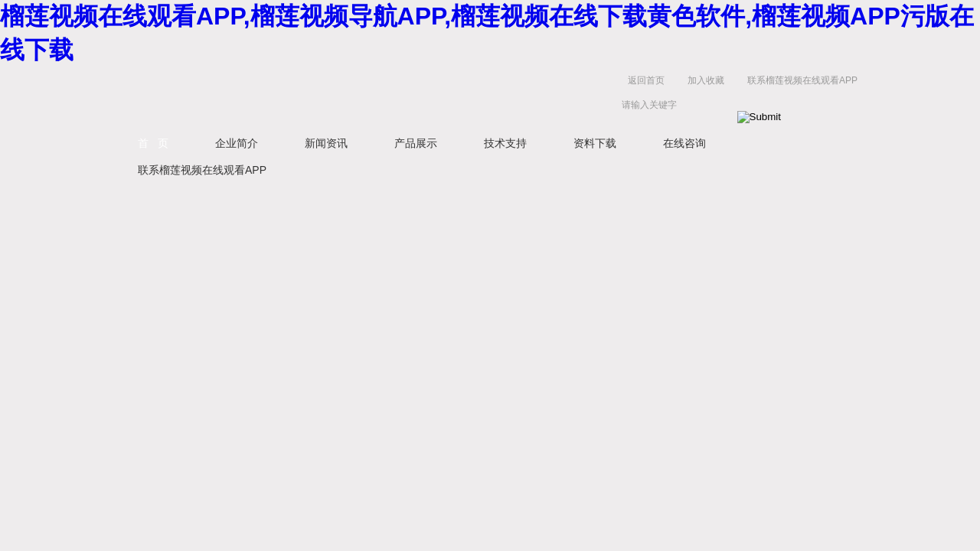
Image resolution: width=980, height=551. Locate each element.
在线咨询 (684, 143)
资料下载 (595, 143)
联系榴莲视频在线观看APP (802, 80)
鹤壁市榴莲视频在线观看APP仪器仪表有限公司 (268, 96)
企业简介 (237, 143)
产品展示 (416, 143)
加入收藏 (706, 80)
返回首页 (646, 80)
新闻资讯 (326, 143)
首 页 (153, 143)
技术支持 (505, 143)
